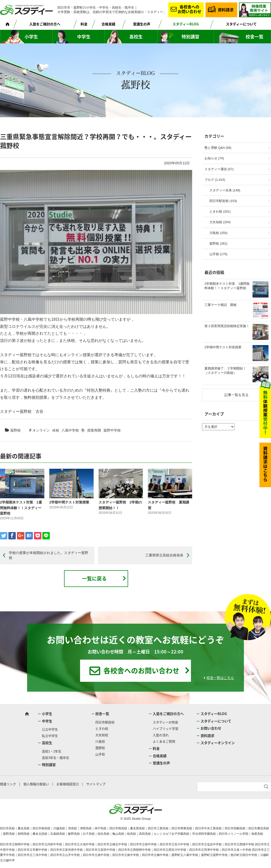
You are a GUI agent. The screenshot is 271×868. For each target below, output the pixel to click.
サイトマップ (96, 784)
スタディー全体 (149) (225, 190)
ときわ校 (102, 728)
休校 (56, 430)
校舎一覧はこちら (220, 678)
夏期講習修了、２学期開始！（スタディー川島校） (225, 371)
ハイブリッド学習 (166, 728)
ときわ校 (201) (220, 211)
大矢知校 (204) (220, 222)
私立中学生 (50, 736)
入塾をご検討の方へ (45, 24)
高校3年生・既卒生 (56, 758)
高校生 (136, 37)
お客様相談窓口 (68, 784)
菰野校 (16, 430)
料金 (84, 24)
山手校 (100, 754)
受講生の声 (142, 24)
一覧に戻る (94, 578)
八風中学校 (70, 430)
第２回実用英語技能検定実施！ (227, 326)
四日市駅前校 (105, 722)
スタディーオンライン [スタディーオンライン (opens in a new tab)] (218, 743)
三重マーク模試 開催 (220, 305)
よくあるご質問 (164, 741)
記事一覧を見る (237, 395)
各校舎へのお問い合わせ (189, 9)
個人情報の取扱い (36, 784)
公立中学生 (50, 729)
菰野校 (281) (218, 243)
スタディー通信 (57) (219, 169)
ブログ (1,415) (215, 180)
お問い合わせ (211, 728)
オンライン (41, 430)
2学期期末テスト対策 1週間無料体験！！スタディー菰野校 (21, 508)
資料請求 (226, 10)
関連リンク (8, 784)
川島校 (100, 741)
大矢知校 (102, 735)
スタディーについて (241, 24)
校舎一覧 (254, 37)
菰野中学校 (112, 430)
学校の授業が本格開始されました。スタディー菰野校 (49, 555)
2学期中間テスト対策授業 (69, 502)
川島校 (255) (218, 233)
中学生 (84, 37)
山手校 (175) (218, 254)
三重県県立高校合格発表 (164, 555)
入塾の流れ (161, 735)
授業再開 (94, 430)
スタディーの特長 (165, 722)
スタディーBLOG (186, 24)
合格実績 (108, 24)
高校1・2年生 (52, 751)
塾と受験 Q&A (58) (218, 148)
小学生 (31, 37)
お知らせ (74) (214, 158)
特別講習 (190, 37)
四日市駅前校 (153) (223, 201)
